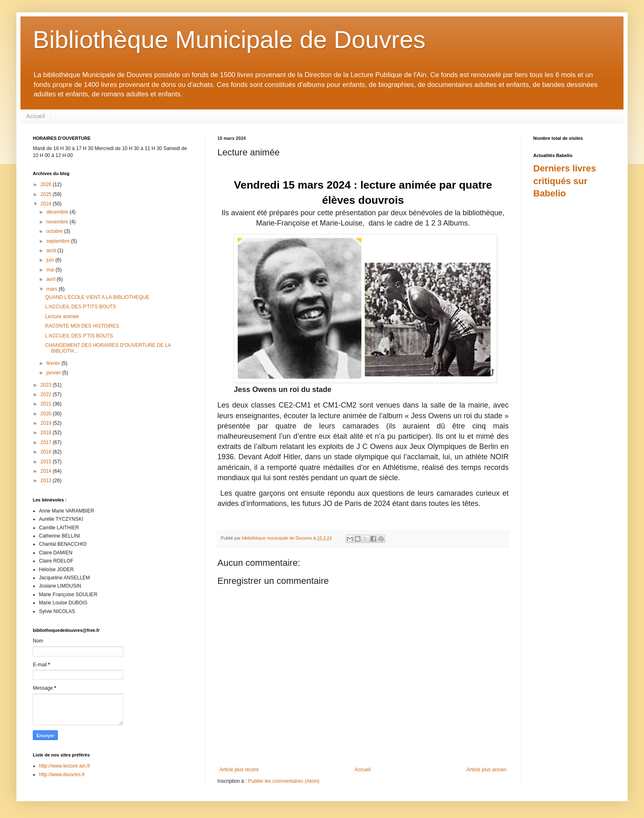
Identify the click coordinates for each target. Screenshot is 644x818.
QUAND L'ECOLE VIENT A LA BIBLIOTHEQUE (97, 297)
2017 (47, 442)
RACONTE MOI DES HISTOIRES (82, 326)
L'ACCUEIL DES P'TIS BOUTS (79, 336)
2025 (47, 194)
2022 (47, 394)
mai (51, 270)
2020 (47, 414)
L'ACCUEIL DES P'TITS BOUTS (81, 307)
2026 (47, 185)
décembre (58, 212)
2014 (47, 471)
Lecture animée (62, 317)
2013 (47, 481)
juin (51, 260)
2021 (47, 404)
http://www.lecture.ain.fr (65, 766)
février (54, 363)
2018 (47, 433)
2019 (47, 423)
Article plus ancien (487, 770)
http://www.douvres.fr (62, 775)
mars (53, 289)
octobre (55, 231)
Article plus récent (239, 770)
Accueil (35, 116)
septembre (59, 241)
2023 (47, 385)
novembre (58, 222)
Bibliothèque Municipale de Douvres (229, 40)
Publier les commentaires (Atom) (284, 781)
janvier (54, 373)
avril (51, 279)
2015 (47, 462)
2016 (47, 452)
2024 (47, 204)
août (52, 251)
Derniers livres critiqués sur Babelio (565, 181)
